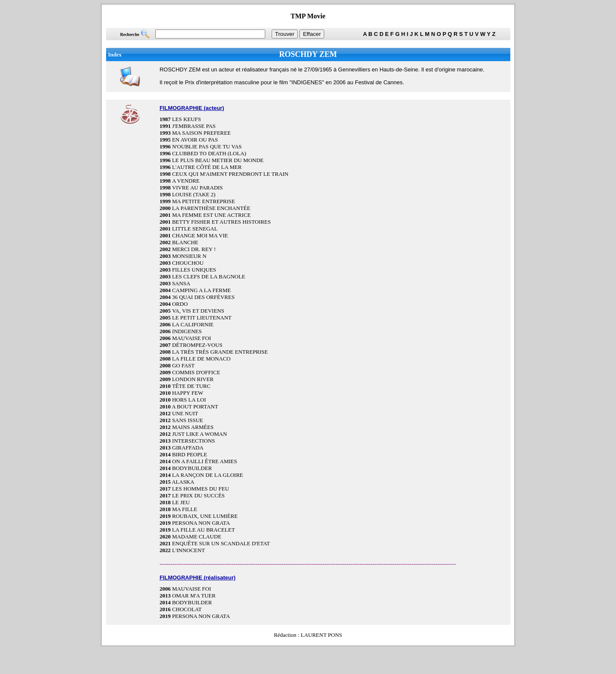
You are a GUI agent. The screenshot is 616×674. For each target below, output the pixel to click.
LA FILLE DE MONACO (201, 359)
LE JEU (181, 502)
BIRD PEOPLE (190, 454)
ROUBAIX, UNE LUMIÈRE (205, 516)
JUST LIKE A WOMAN (199, 434)
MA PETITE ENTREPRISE (203, 201)
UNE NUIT (185, 413)
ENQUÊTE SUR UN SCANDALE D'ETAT (221, 543)
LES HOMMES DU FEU (200, 489)
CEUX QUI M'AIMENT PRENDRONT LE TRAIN (230, 174)
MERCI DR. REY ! (194, 249)
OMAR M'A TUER (194, 596)
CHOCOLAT (187, 609)
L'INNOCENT (188, 550)
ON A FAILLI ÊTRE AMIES (204, 461)
